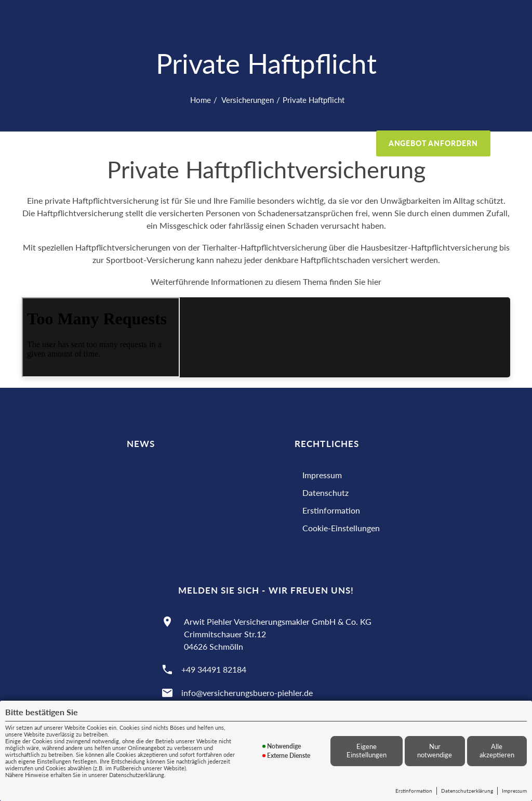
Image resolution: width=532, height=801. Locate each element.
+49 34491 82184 (214, 669)
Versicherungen (247, 100)
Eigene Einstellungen (367, 751)
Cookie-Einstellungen (341, 528)
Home (201, 100)
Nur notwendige (435, 751)
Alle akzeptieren (497, 751)
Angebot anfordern (433, 143)
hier (374, 281)
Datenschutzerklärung (467, 791)
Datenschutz (325, 493)
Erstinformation (414, 791)
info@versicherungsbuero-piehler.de (247, 693)
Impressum (514, 791)
